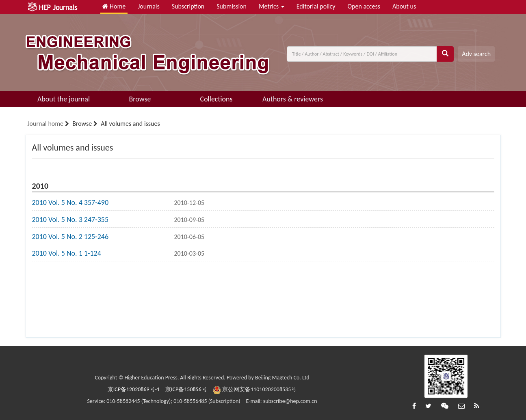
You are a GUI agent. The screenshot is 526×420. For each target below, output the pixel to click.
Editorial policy (316, 6)
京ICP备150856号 (186, 389)
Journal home (45, 124)
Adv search (476, 54)
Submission (232, 6)
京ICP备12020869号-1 (134, 389)
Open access (364, 6)
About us (404, 6)
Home (114, 6)
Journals (149, 6)
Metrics (272, 6)
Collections (216, 99)
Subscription (188, 6)
